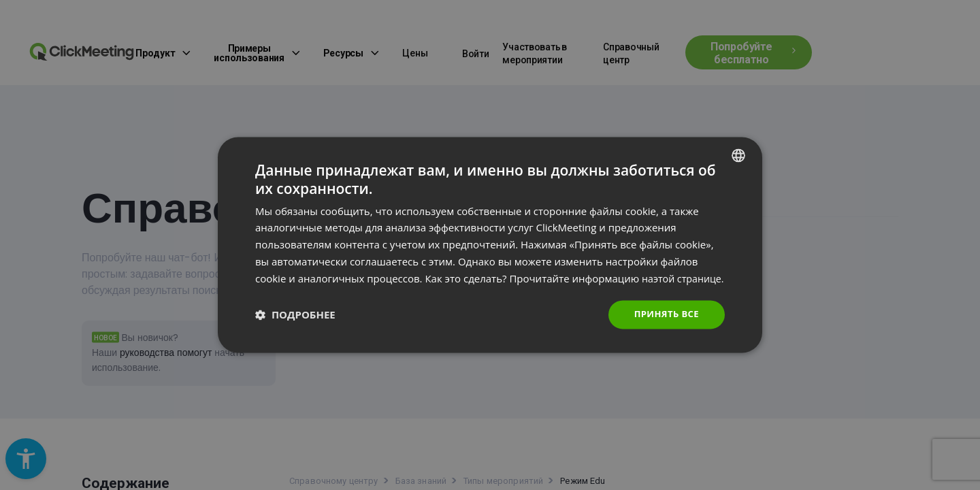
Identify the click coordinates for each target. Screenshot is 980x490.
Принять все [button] (664, 323)
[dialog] (490, 245)
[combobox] (738, 146)
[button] (295, 323)
